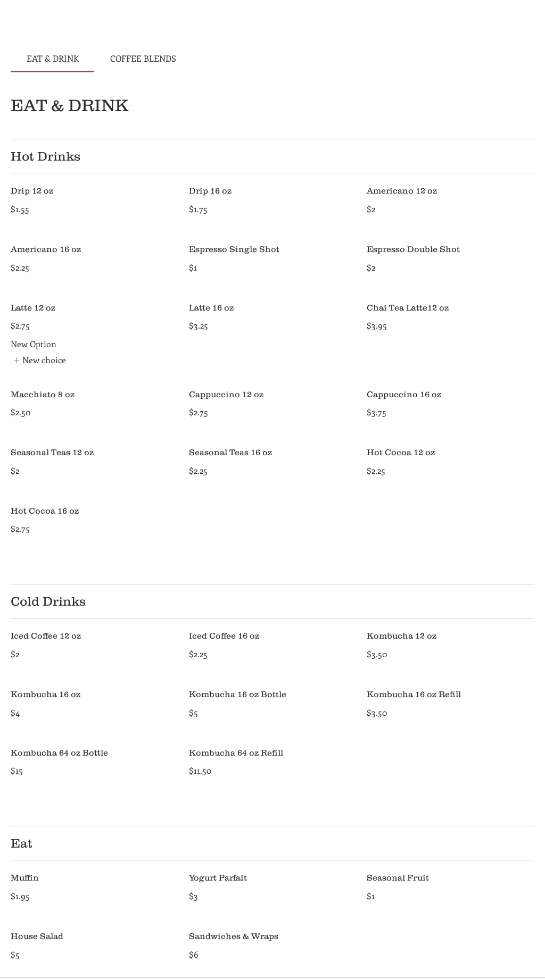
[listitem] (39, 360)
